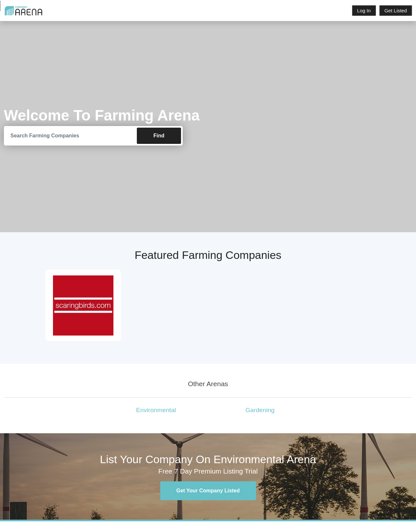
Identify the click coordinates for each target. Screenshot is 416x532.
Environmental (156, 410)
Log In (364, 11)
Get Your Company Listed (208, 491)
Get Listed (396, 11)
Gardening (260, 410)
